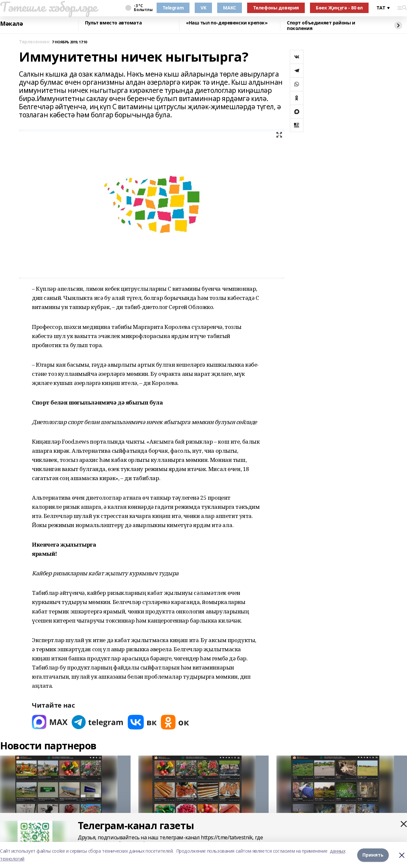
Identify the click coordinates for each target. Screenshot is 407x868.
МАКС (229, 8)
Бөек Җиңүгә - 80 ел (339, 8)
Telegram (173, 8)
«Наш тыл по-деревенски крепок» (227, 23)
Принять (373, 855)
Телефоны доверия (276, 8)
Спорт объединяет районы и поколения (321, 26)
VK (203, 8)
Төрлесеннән (34, 42)
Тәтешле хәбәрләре (49, 7)
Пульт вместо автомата (113, 23)
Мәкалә (11, 24)
